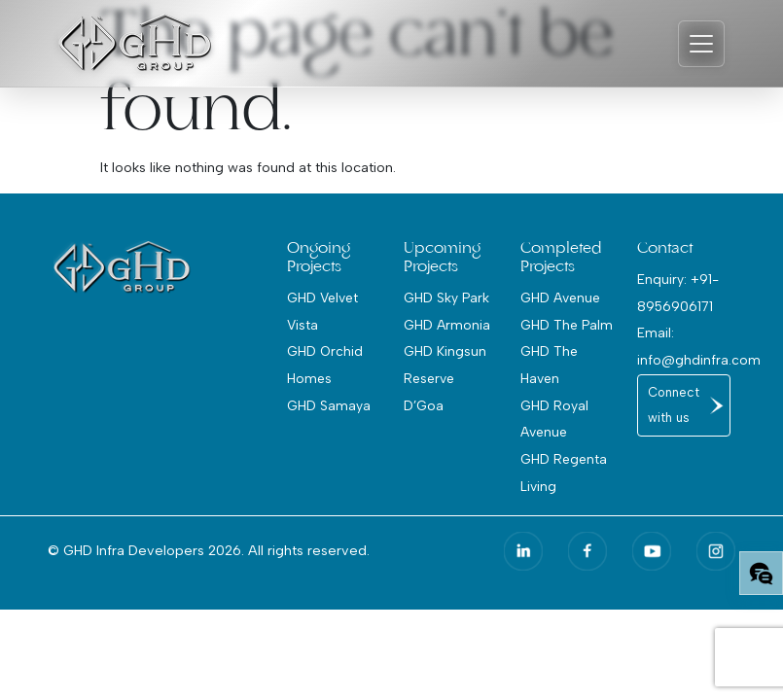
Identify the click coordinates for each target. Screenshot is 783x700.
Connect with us (674, 405)
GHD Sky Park (446, 297)
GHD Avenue (560, 297)
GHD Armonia (447, 325)
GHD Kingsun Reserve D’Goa (445, 378)
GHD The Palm (567, 325)
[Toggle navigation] (701, 44)
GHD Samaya (329, 405)
